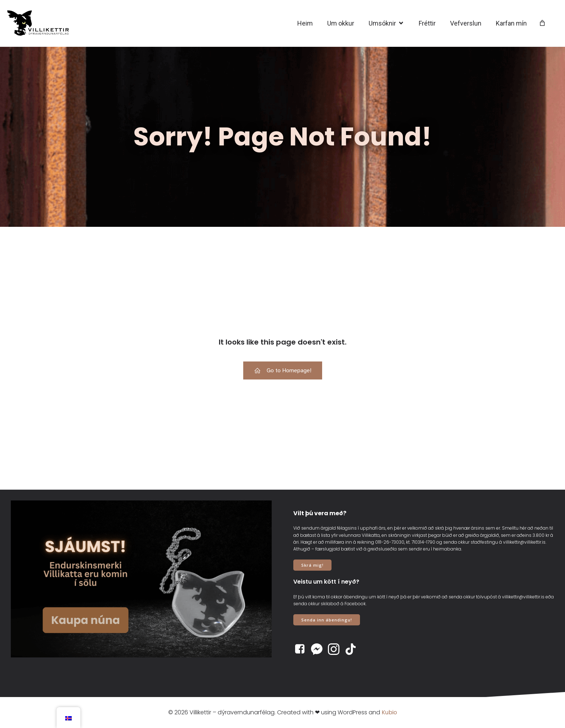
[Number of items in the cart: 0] (542, 23)
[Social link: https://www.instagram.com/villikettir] (336, 649)
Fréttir (427, 23)
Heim (305, 23)
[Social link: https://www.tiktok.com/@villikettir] (353, 649)
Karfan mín (511, 23)
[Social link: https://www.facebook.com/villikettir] (302, 649)
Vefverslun (466, 23)
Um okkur (341, 23)
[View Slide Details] (141, 579)
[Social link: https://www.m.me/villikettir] (319, 649)
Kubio (389, 712)
